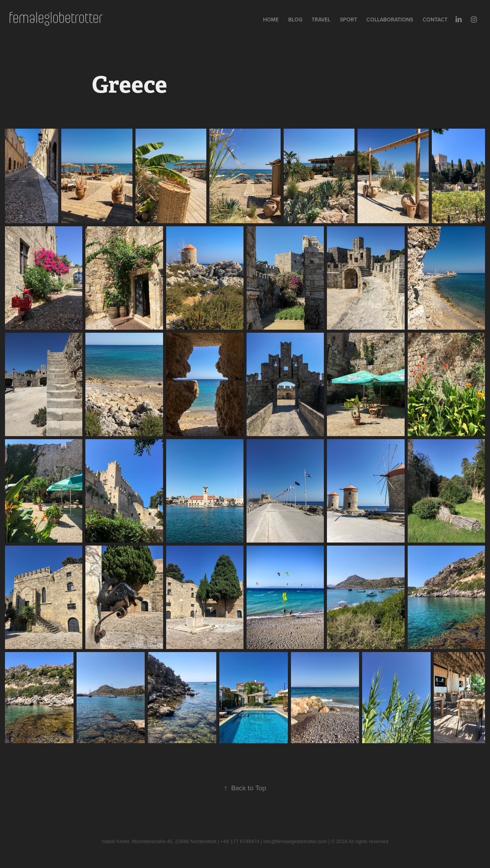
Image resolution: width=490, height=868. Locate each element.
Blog (295, 20)
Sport (349, 20)
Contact (435, 20)
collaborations (390, 20)
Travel (321, 20)
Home (271, 20)
